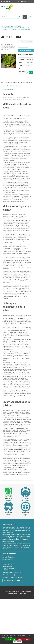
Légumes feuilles (26, 28)
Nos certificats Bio (7, 559)
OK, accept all (10, 639)
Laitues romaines (24, 29)
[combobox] (9, 17)
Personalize (17, 642)
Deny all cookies (23, 639)
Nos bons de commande (9, 558)
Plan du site (23, 594)
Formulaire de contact (13, 580)
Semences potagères (10, 28)
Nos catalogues (7, 556)
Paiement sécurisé (26, 591)
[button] (2, 61)
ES (31, 2)
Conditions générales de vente (11, 591)
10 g (26, 42)
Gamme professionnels (13, 26)
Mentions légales (13, 594)
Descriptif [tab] (5, 86)
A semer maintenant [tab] (8, 89)
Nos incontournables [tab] (16, 86)
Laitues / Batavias (10, 29)
